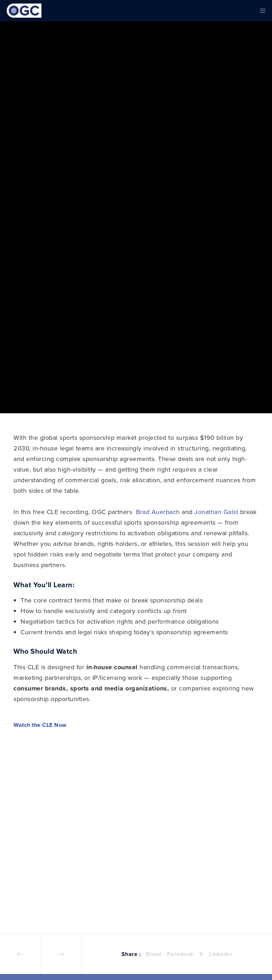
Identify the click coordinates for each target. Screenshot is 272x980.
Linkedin (220, 954)
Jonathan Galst (216, 512)
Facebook (180, 954)
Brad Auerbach (158, 512)
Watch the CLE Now (40, 725)
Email (154, 954)
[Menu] (260, 11)
